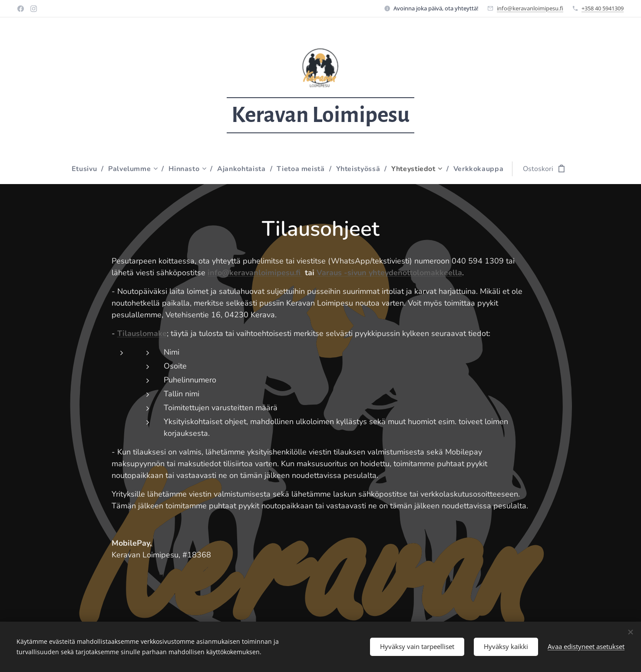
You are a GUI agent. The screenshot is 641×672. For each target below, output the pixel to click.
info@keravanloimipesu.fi (530, 8)
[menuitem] (84, 169)
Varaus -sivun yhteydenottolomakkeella (389, 273)
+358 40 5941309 (603, 8)
